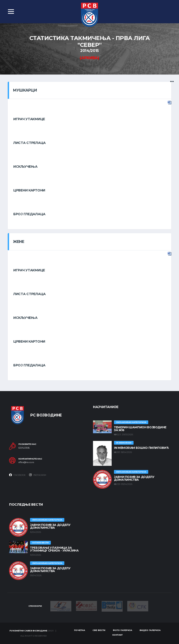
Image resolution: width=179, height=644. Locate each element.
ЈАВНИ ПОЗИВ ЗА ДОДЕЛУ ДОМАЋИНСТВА (134, 478)
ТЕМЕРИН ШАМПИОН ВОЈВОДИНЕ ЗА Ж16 (140, 429)
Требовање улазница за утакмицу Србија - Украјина (54, 549)
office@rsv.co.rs (26, 462)
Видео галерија (150, 630)
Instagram (38, 475)
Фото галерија (122, 630)
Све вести (99, 630)
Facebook (17, 475)
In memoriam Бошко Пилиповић (141, 448)
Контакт (117, 635)
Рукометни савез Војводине (28, 631)
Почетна (80, 630)
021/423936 (24, 448)
